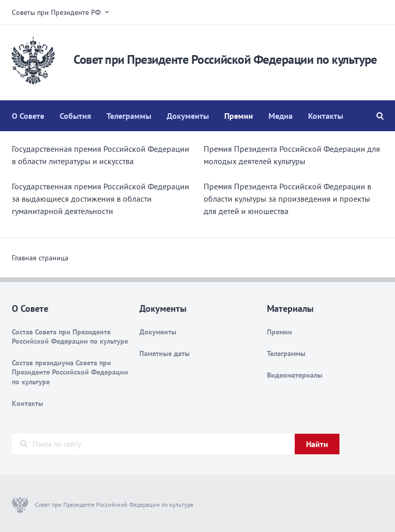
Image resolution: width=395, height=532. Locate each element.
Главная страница (40, 258)
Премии (239, 116)
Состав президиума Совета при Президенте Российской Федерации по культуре (70, 372)
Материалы (290, 308)
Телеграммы (129, 116)
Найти (317, 444)
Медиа (281, 116)
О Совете (28, 116)
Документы (188, 116)
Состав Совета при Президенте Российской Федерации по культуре (70, 336)
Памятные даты (165, 353)
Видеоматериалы (295, 375)
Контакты (326, 116)
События (75, 116)
